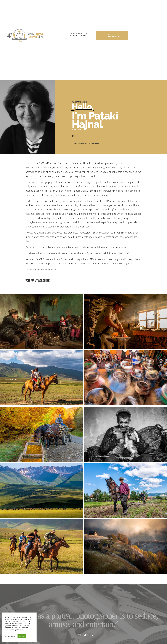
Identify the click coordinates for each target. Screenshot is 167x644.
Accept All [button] (22, 636)
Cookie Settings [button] (11, 636)
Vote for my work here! (38, 280)
